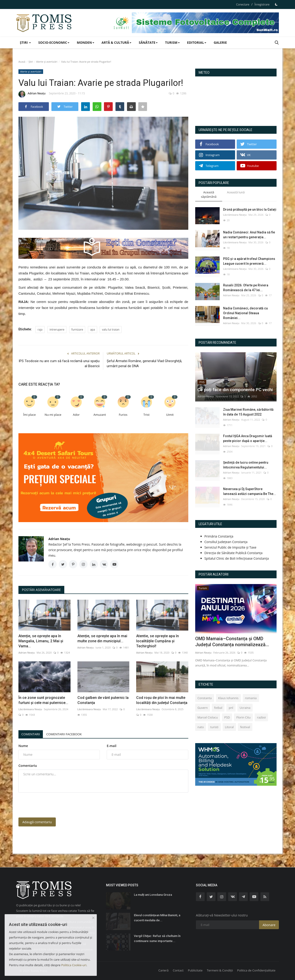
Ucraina (245, 708)
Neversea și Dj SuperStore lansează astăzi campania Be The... (250, 491)
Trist (146, 415)
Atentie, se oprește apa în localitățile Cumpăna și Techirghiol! (158, 641)
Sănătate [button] (148, 42)
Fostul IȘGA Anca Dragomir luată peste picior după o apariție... (248, 438)
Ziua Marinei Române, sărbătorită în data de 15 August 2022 (248, 412)
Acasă (22, 62)
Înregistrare (262, 4)
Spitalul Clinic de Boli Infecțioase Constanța (237, 558)
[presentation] (53, 805)
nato (201, 727)
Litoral (229, 727)
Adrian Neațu (32, 94)
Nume (23, 746)
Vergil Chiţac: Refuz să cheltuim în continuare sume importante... (157, 938)
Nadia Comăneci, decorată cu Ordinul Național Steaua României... (245, 313)
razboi (261, 717)
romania (251, 698)
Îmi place (29, 415)
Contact (178, 970)
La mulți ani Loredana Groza (153, 895)
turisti (214, 727)
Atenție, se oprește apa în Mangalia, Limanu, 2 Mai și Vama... (41, 641)
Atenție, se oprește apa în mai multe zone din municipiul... (102, 638)
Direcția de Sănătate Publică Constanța (233, 553)
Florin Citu (243, 717)
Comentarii (32, 734)
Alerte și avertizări (47, 62)
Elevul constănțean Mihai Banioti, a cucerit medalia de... (157, 918)
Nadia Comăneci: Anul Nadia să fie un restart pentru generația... (249, 235)
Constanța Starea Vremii (236, 99)
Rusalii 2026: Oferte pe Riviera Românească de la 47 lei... (246, 288)
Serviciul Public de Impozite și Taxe (230, 547)
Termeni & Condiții (220, 970)
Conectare (243, 4)
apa (93, 330)
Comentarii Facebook (67, 734)
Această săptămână (209, 194)
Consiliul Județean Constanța (226, 542)
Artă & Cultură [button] (117, 42)
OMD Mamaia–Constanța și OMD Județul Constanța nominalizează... (232, 642)
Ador (76, 415)
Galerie (220, 42)
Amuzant (100, 415)
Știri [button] (25, 42)
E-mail (112, 746)
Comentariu (28, 766)
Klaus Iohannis (228, 698)
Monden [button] (85, 42)
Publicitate (195, 970)
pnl (231, 708)
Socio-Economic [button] (54, 42)
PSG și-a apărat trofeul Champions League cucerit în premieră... (249, 261)
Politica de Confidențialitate (256, 970)
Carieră (163, 970)
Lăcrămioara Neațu (30, 709)
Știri (31, 62)
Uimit (170, 415)
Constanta (205, 698)
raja (40, 330)
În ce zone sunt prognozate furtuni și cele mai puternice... (43, 700)
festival (245, 727)
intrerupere (57, 330)
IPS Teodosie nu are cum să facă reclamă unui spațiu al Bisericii (59, 364)
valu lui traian (111, 330)
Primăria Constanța (219, 536)
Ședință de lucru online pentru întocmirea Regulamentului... (246, 465)
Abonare (269, 925)
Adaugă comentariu (37, 822)
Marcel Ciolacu (208, 717)
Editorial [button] (197, 42)
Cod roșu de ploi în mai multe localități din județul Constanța (162, 700)
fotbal (218, 708)
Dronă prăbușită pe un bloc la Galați (250, 209)
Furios (123, 415)
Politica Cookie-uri (74, 965)
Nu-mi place (53, 415)
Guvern (203, 708)
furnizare (77, 330)
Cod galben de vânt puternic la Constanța (103, 700)
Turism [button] (172, 42)
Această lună (236, 192)
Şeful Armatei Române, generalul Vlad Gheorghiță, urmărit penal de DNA (144, 364)
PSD (227, 717)
